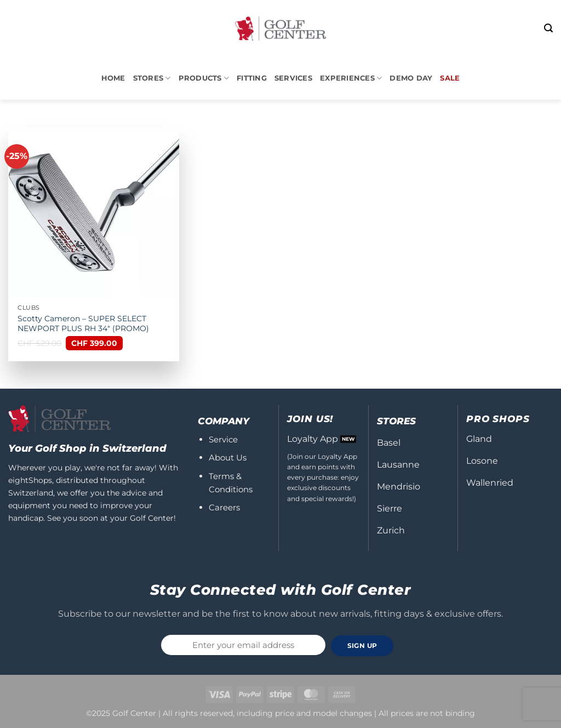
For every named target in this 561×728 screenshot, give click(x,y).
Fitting (252, 78)
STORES (152, 78)
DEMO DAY (411, 78)
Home (113, 78)
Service (223, 439)
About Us (228, 457)
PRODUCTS (204, 78)
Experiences (351, 78)
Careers (224, 507)
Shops (40, 480)
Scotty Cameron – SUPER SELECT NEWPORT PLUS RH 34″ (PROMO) (83, 324)
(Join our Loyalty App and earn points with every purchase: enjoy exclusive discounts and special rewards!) (323, 477)
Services (293, 78)
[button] (548, 28)
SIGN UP (362, 645)
